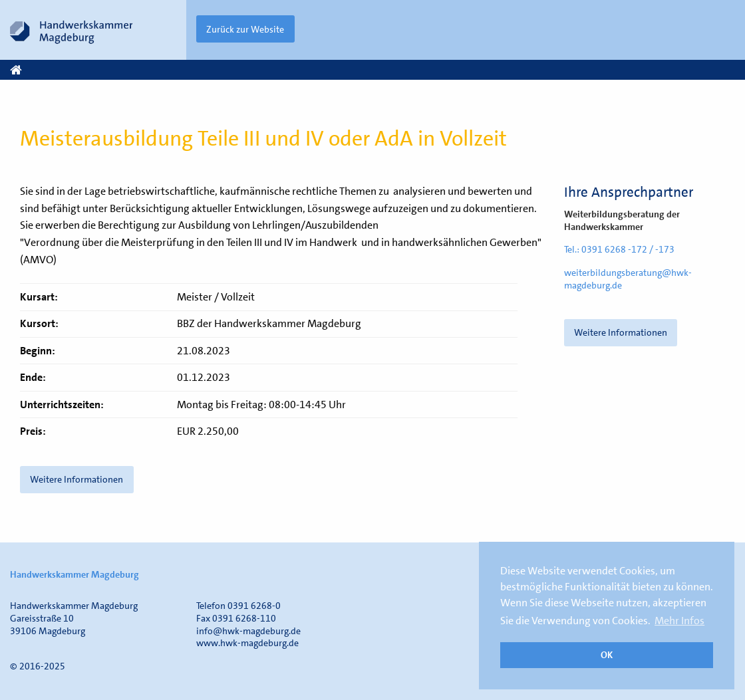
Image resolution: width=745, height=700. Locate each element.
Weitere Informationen (621, 332)
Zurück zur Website (245, 29)
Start (20, 70)
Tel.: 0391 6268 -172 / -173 (619, 249)
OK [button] (607, 655)
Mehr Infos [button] (679, 621)
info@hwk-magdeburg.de (248, 631)
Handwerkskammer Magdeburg (74, 574)
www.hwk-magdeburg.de (247, 643)
